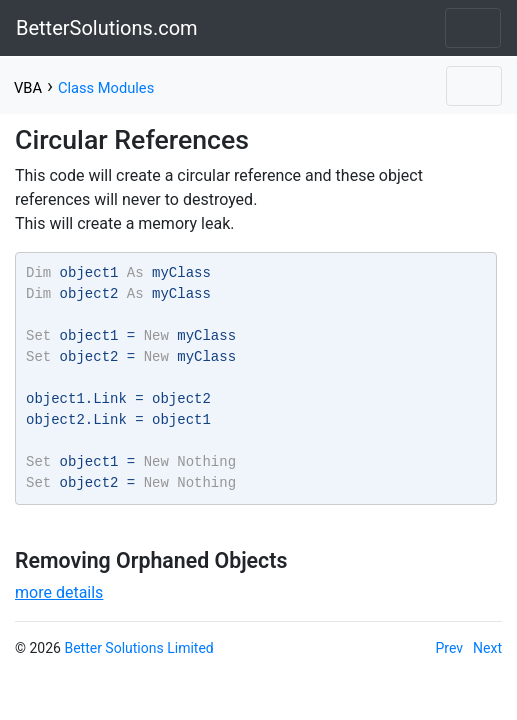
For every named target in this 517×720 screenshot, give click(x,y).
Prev (450, 648)
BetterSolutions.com (107, 28)
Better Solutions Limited (138, 648)
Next (487, 648)
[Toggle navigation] (473, 28)
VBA (28, 88)
